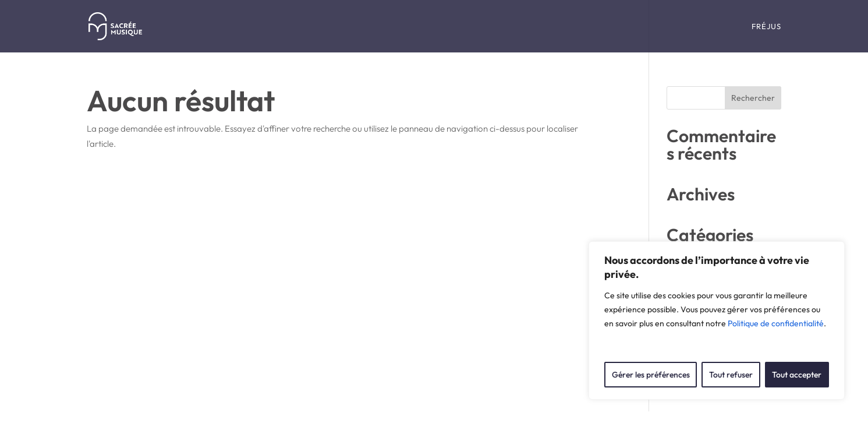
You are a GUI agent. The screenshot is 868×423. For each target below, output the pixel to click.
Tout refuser (731, 375)
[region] (717, 320)
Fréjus (766, 27)
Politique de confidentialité (776, 323)
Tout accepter (797, 375)
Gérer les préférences (651, 375)
